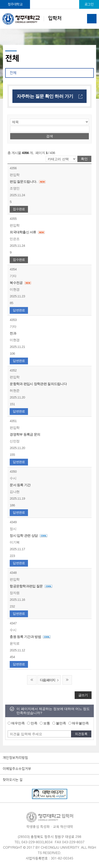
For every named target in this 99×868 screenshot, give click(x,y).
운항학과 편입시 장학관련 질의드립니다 (38, 384)
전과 (13, 333)
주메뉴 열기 (92, 19)
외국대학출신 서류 (27, 232)
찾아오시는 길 (13, 780)
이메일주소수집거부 (17, 769)
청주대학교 (15, 4)
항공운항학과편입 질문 (31, 586)
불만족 (61, 723)
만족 (34, 723)
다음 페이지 (50, 680)
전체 (13, 73)
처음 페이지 (32, 680)
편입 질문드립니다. (28, 181)
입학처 (32, 19)
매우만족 (18, 723)
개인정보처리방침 (15, 758)
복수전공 (20, 283)
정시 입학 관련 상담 (29, 535)
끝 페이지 (67, 680)
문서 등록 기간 (20, 485)
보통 (47, 723)
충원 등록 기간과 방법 (30, 637)
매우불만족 (80, 723)
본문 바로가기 (49, 0)
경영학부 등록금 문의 (25, 434)
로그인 (89, 4)
